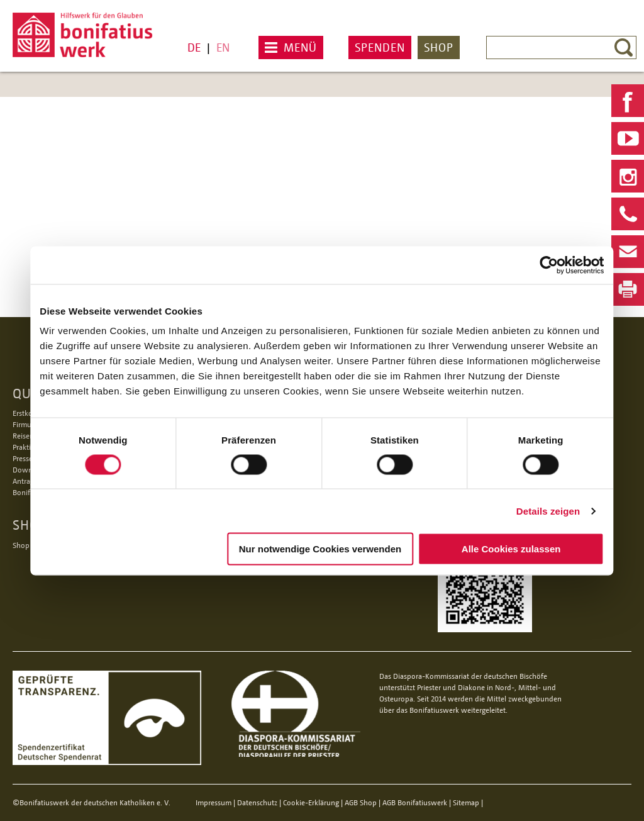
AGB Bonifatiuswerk (415, 802)
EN (223, 47)
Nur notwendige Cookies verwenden (320, 549)
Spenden (380, 47)
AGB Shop (361, 802)
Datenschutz (257, 802)
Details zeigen (539, 505)
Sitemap (466, 802)
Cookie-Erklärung (311, 802)
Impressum (214, 802)
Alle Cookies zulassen (506, 549)
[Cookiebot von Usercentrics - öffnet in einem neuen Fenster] (541, 259)
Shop (439, 47)
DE (194, 47)
